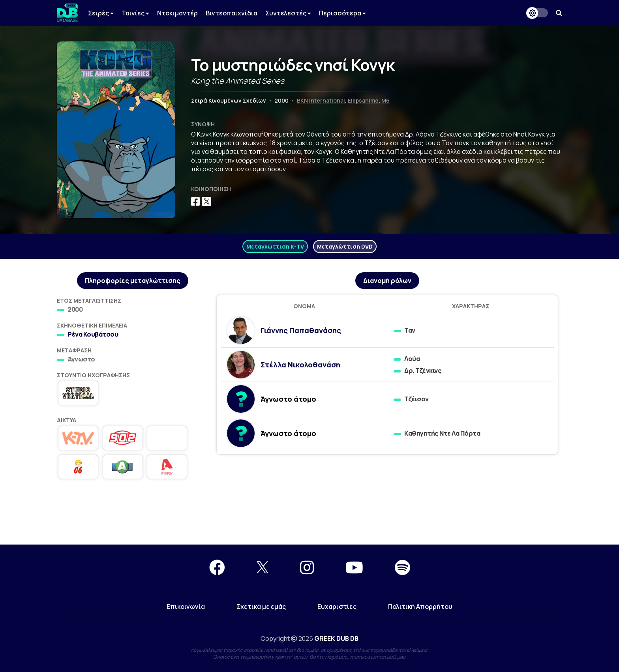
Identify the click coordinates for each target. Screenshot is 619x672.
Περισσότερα (342, 13)
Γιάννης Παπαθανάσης (301, 330)
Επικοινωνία (186, 606)
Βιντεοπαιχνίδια (232, 13)
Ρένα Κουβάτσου (93, 334)
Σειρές (101, 13)
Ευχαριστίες (337, 606)
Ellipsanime (363, 100)
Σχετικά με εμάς (261, 606)
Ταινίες (135, 13)
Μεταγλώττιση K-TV (275, 246)
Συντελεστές (288, 13)
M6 (385, 100)
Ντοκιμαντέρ (177, 13)
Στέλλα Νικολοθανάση (300, 365)
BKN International (321, 100)
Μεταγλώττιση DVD (345, 246)
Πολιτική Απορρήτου (420, 606)
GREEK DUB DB (336, 638)
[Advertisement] (309, 516)
